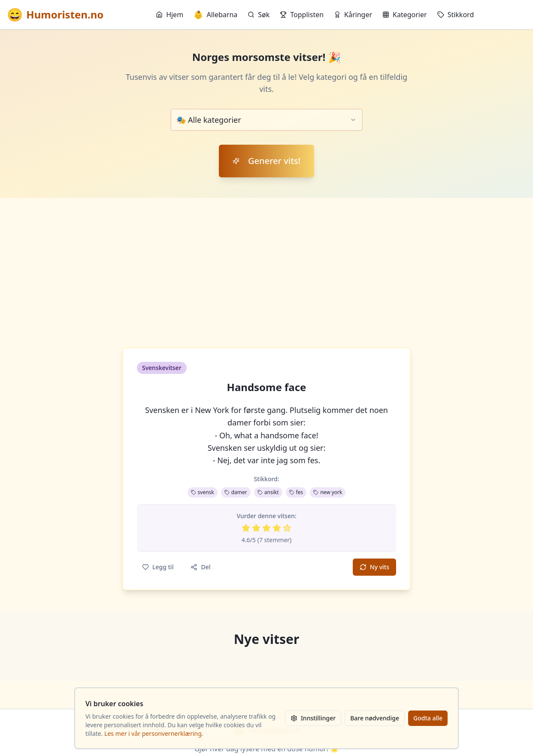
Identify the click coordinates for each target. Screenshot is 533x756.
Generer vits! (266, 161)
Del (200, 567)
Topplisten (302, 15)
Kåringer (353, 15)
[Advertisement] (266, 262)
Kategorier (405, 15)
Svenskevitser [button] (162, 368)
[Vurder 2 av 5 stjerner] (256, 528)
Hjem (170, 15)
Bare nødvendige (375, 718)
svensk (203, 492)
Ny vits (374, 567)
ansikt (268, 492)
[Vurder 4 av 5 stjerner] (277, 528)
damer (236, 492)
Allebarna (215, 15)
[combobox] (266, 120)
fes (296, 492)
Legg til (158, 567)
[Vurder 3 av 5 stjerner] (266, 528)
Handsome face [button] (267, 387)
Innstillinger (313, 718)
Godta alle (428, 718)
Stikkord (456, 15)
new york (328, 492)
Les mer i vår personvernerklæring (153, 733)
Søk (259, 15)
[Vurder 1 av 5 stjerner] (246, 528)
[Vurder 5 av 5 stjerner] (287, 528)
